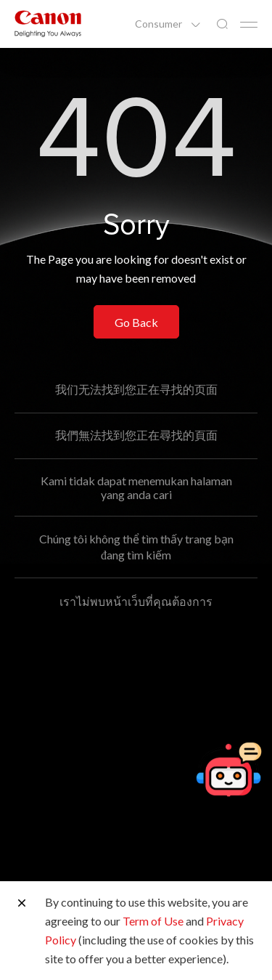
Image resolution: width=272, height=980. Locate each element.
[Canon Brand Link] (48, 24)
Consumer (160, 24)
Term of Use (153, 921)
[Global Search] (222, 24)
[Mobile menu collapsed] (249, 25)
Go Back (136, 322)
